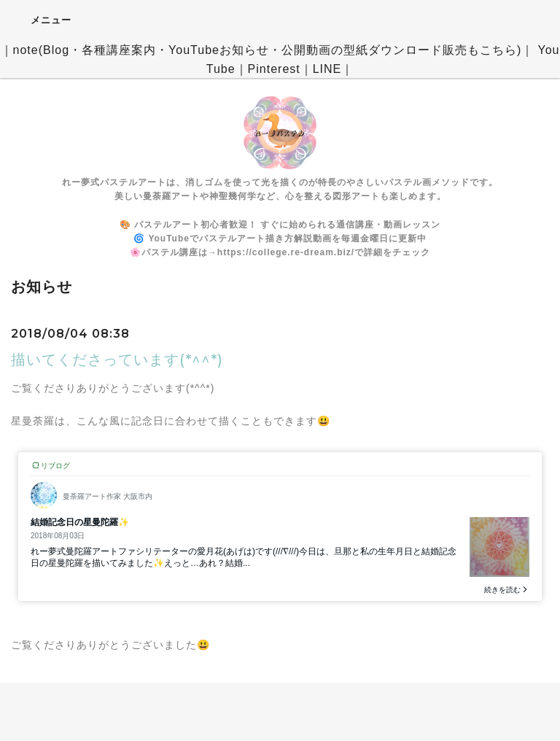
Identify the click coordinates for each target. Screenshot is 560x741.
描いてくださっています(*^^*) (117, 360)
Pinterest (274, 69)
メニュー (41, 20)
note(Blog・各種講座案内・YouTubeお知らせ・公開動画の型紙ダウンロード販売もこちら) (268, 50)
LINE (327, 69)
